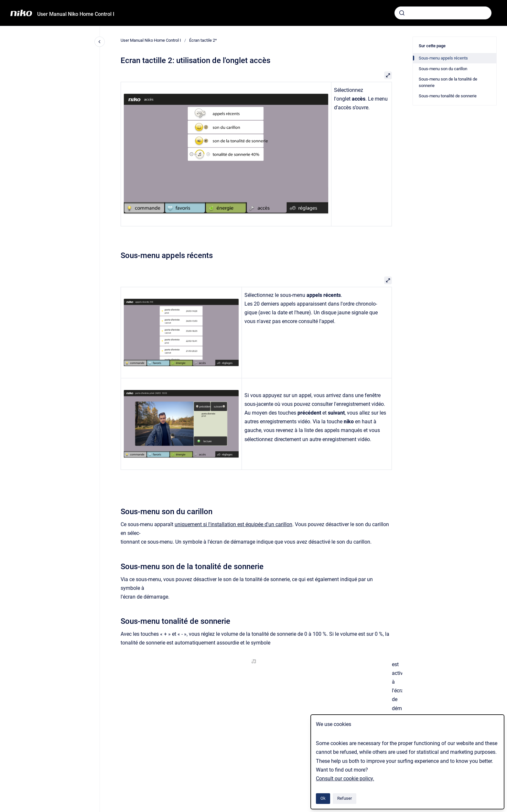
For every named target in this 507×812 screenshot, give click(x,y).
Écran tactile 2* (203, 40)
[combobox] (443, 13)
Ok (323, 798)
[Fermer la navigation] (100, 42)
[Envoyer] (402, 13)
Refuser (345, 798)
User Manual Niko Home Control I (76, 14)
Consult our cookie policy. (345, 779)
